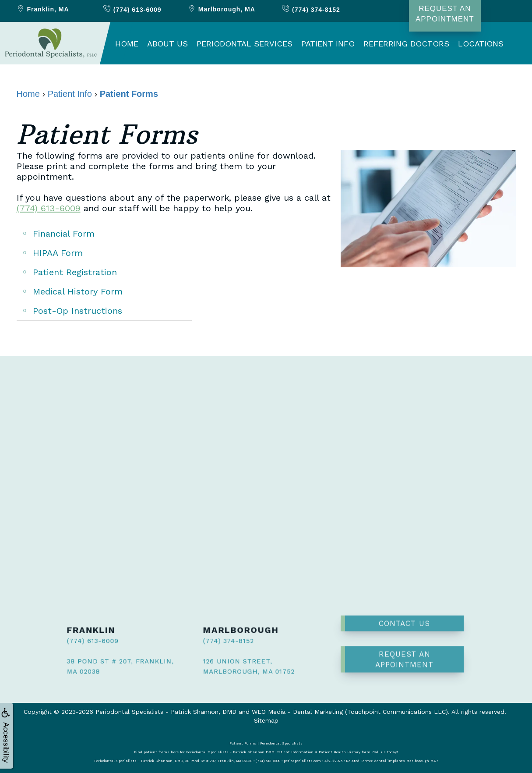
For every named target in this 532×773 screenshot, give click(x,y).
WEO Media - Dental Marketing (297, 712)
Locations (481, 44)
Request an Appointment (404, 633)
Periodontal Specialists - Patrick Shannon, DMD (166, 712)
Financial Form (64, 234)
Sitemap (266, 720)
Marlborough (221, 9)
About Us (167, 44)
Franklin (43, 9)
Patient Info (328, 44)
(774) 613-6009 (49, 208)
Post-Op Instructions (78, 311)
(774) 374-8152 (219, 642)
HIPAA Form (58, 253)
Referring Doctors (406, 44)
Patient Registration (75, 272)
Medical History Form (78, 291)
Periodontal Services (245, 44)
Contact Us (404, 597)
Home (127, 44)
